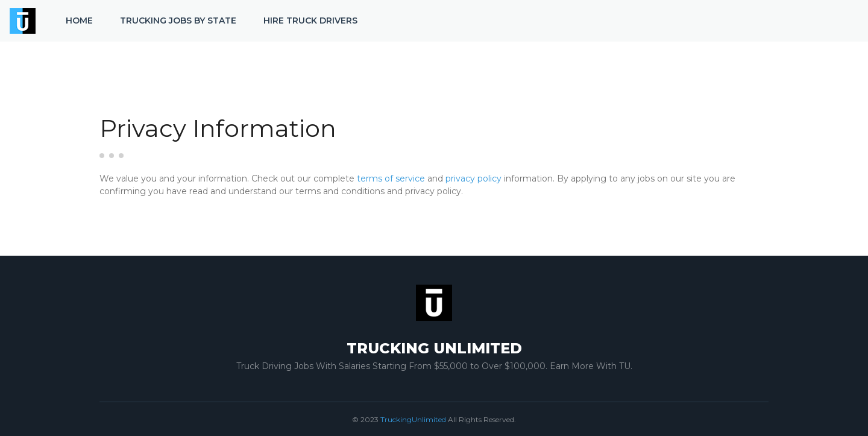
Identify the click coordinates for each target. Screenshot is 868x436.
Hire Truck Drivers (310, 21)
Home (79, 21)
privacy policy (473, 179)
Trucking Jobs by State (178, 21)
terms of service (391, 179)
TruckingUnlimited (413, 419)
